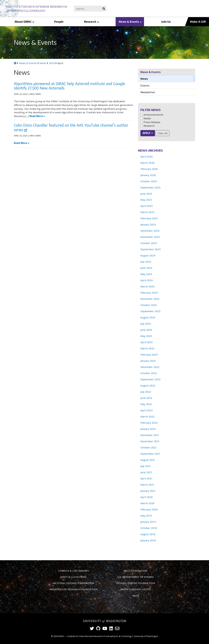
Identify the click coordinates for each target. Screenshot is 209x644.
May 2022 (146, 404)
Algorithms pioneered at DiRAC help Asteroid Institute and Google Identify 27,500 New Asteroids (69, 86)
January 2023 (148, 361)
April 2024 (147, 280)
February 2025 (149, 218)
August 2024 (148, 255)
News (144, 79)
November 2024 (150, 237)
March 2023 (147, 348)
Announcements (153, 115)
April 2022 (147, 410)
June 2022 (146, 398)
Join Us (166, 22)
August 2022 (148, 385)
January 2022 (148, 429)
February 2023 (149, 355)
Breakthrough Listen (136, 589)
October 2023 (149, 305)
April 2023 (147, 342)
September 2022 (150, 379)
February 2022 (149, 423)
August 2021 (148, 460)
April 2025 (147, 206)
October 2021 (149, 447)
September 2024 (150, 249)
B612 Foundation (136, 571)
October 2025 (149, 181)
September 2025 (150, 187)
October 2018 (149, 528)
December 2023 (150, 299)
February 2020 (149, 509)
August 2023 (148, 317)
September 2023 (150, 311)
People (59, 22)
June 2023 (146, 330)
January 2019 (148, 522)
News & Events (129, 22)
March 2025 (147, 212)
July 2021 (146, 466)
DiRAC (61, 636)
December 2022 (150, 367)
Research (90, 22)
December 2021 (150, 435)
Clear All (162, 133)
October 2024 (149, 243)
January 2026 (148, 175)
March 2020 (147, 503)
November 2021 (150, 441)
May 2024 (146, 274)
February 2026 (149, 169)
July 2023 (146, 324)
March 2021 (147, 485)
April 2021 (147, 478)
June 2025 (146, 194)
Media (147, 118)
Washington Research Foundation (74, 589)
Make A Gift (198, 22)
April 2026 (147, 156)
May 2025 (146, 200)
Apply (146, 133)
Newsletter (148, 92)
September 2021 (150, 454)
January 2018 (148, 540)
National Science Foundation (73, 583)
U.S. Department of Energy (136, 577)
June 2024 (146, 268)
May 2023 (146, 336)
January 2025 (148, 224)
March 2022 (147, 416)
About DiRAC (23, 22)
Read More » (37, 116)
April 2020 (147, 497)
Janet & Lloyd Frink (74, 577)
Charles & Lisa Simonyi (74, 571)
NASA (136, 595)
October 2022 (149, 373)
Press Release (152, 122)
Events (145, 85)
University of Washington (146, 636)
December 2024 (150, 231)
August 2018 (148, 534)
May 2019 (146, 516)
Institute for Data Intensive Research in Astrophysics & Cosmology (100, 636)
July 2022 (146, 392)
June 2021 (146, 472)
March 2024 (147, 286)
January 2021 (148, 491)
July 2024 (146, 262)
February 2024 (149, 293)
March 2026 (147, 163)
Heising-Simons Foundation (136, 583)
